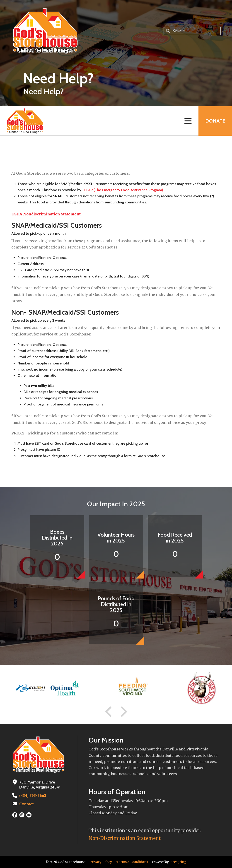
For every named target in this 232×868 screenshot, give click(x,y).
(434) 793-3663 (33, 796)
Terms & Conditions (132, 862)
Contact (27, 804)
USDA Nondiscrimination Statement (46, 214)
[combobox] (192, 31)
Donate (215, 121)
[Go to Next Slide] (124, 712)
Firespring (178, 862)
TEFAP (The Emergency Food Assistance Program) (123, 190)
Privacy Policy (101, 862)
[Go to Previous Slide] (109, 712)
